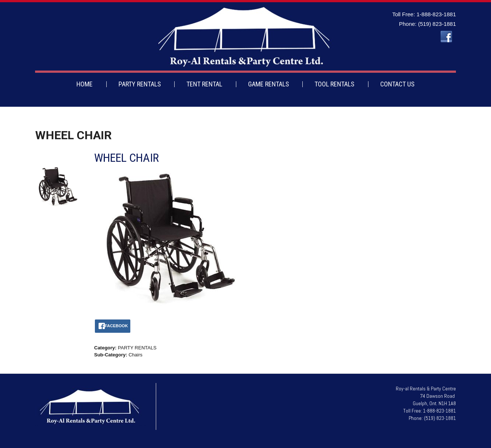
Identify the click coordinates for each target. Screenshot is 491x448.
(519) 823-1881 (437, 24)
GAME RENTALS (269, 84)
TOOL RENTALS (334, 84)
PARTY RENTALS (140, 84)
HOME (85, 84)
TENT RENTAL (204, 84)
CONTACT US (397, 84)
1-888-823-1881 (436, 14)
